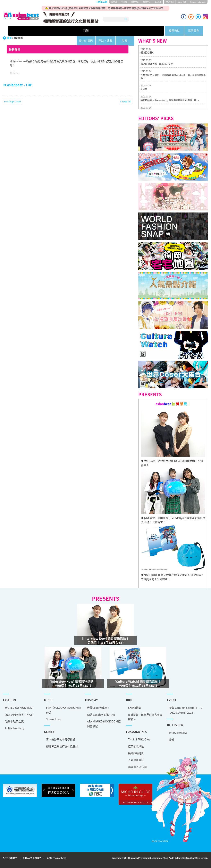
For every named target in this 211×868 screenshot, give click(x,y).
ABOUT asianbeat (57, 858)
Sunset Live (53, 719)
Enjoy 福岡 (119, 31)
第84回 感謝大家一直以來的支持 (157, 64)
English (158, 2)
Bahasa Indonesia (198, 2)
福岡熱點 (68, 31)
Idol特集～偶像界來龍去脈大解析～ (145, 717)
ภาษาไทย (170, 2)
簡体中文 (135, 2)
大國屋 (144, 89)
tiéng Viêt (182, 2)
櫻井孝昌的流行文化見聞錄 (62, 746)
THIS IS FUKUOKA (139, 739)
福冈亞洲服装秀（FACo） (20, 715)
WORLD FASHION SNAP (19, 708)
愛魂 (172, 740)
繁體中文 (147, 2)
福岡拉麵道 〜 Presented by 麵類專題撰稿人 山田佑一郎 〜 (170, 100)
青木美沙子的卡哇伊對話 (61, 739)
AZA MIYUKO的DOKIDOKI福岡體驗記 (104, 724)
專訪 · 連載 (144, 31)
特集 (169, 31)
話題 (42, 31)
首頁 (9, 38)
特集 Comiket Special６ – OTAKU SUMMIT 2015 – (186, 710)
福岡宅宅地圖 (136, 746)
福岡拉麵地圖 (136, 753)
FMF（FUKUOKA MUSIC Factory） (63, 710)
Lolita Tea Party (15, 728)
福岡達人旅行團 (137, 767)
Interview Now (178, 733)
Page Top (127, 101)
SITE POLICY (10, 858)
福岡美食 (93, 31)
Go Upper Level (14, 101)
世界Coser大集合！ (99, 708)
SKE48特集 (135, 708)
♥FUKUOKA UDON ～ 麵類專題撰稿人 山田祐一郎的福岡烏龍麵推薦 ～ (173, 76)
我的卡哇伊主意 (14, 721)
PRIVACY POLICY (32, 858)
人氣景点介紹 (136, 760)
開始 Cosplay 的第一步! (101, 715)
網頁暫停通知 (147, 53)
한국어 (124, 2)
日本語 (114, 2)
